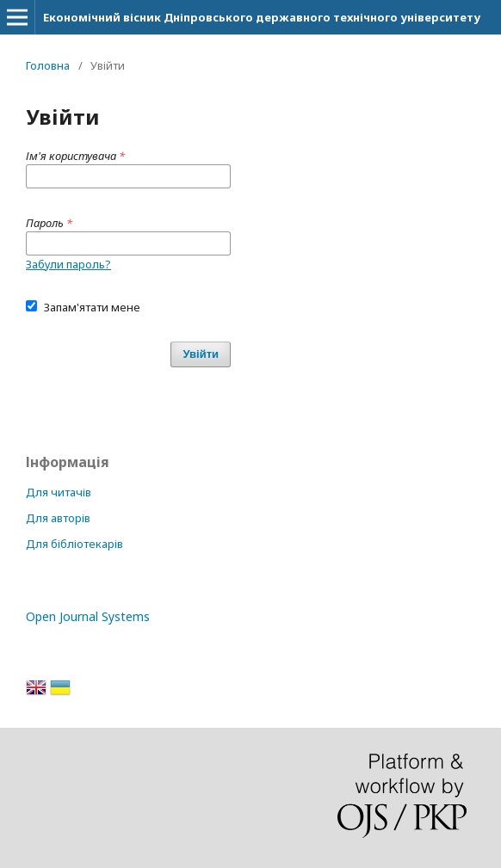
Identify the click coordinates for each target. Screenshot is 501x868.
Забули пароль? (68, 264)
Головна (48, 65)
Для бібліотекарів (74, 544)
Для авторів (58, 518)
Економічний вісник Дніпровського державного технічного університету (262, 17)
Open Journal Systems (88, 616)
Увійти (201, 354)
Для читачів (59, 492)
